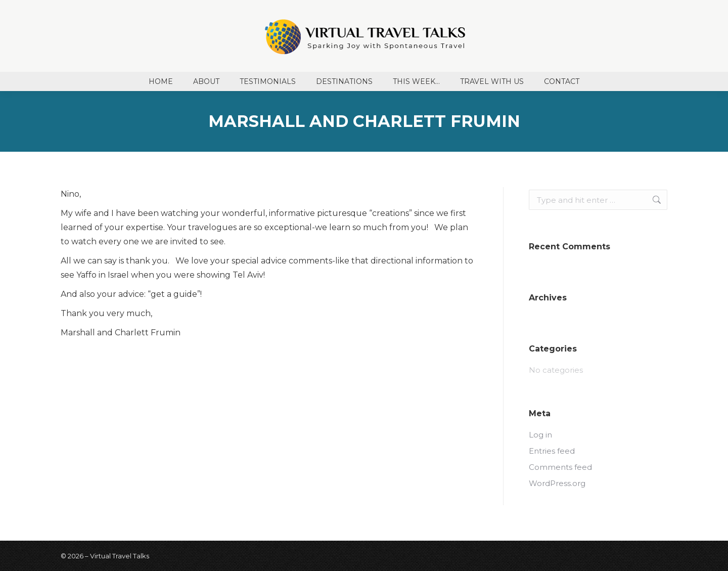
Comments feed (560, 467)
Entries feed (552, 451)
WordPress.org (557, 483)
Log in (540, 435)
